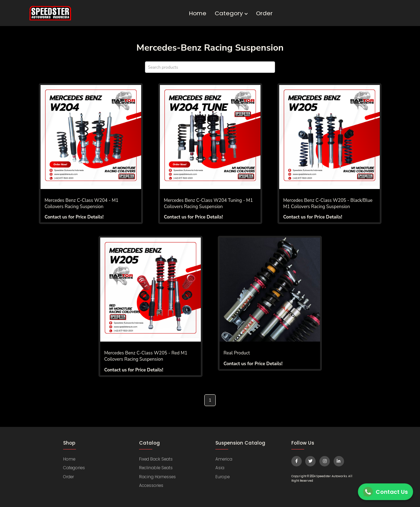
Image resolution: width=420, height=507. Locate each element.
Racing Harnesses (158, 477)
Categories (74, 468)
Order (264, 13)
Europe (223, 477)
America (224, 459)
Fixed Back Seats (156, 459)
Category (231, 13)
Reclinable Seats (156, 468)
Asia (220, 468)
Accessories (152, 485)
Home (198, 13)
